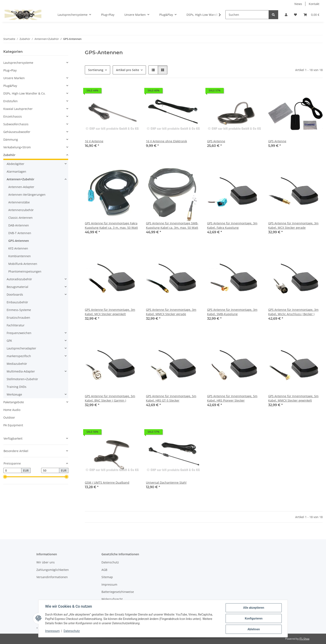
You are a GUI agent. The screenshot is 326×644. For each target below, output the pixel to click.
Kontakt (314, 4)
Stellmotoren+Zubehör (22, 379)
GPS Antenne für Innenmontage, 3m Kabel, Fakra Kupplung (232, 225)
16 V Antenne (94, 141)
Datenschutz (72, 631)
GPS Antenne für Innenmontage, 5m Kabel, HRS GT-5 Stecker (171, 398)
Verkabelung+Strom (17, 147)
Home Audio (12, 410)
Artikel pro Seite (128, 70)
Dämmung (11, 139)
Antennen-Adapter (21, 187)
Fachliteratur (16, 325)
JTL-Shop (304, 639)
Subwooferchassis (16, 124)
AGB (104, 570)
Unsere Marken (14, 78)
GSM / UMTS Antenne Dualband (107, 482)
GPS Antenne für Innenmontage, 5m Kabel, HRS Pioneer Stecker (232, 398)
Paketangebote (14, 402)
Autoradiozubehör (19, 279)
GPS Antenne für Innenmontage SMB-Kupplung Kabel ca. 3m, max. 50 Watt (172, 225)
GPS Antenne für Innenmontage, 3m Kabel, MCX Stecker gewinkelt (110, 312)
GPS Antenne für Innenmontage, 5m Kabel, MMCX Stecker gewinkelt (293, 398)
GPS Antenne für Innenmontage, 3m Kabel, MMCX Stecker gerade (171, 312)
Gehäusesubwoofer (17, 132)
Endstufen (10, 101)
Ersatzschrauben (18, 318)
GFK (9, 341)
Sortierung (96, 70)
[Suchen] (247, 15)
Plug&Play (10, 86)
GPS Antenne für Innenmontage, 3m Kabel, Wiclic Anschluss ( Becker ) (293, 312)
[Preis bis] (50, 471)
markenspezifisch (19, 356)
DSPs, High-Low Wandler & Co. (24, 93)
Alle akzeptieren (254, 608)
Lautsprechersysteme (18, 63)
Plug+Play (10, 70)
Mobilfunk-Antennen (23, 264)
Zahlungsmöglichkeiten (53, 570)
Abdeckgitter (15, 164)
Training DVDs (17, 387)
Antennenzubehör (21, 210)
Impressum (52, 631)
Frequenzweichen (19, 333)
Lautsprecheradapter (21, 348)
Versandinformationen (52, 577)
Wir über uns (46, 562)
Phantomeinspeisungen (25, 271)
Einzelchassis (13, 116)
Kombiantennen (20, 256)
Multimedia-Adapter (21, 371)
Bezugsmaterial (17, 287)
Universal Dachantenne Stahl (166, 482)
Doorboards (15, 294)
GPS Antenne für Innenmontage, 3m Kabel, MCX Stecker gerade (293, 225)
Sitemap (107, 577)
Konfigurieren (254, 618)
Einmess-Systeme (19, 310)
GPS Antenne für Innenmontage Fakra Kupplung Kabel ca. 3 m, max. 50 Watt (111, 225)
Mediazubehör (17, 364)
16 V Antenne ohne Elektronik (166, 141)
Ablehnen (254, 629)
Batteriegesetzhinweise (118, 592)
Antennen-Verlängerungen (27, 195)
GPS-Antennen (19, 241)
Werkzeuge (14, 394)
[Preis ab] (12, 471)
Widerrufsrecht (112, 599)
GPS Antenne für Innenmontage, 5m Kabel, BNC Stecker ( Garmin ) (110, 398)
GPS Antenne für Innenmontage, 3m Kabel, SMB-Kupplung (232, 312)
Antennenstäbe (19, 202)
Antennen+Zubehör (20, 179)
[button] (286, 15)
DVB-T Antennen (20, 233)
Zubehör (9, 155)
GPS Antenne (216, 141)
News (298, 4)
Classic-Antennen (20, 218)
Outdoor (9, 417)
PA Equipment (13, 425)
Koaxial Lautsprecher (18, 109)
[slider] (5, 477)
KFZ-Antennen (18, 248)
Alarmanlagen (16, 171)
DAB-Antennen (19, 225)
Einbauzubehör (17, 302)
